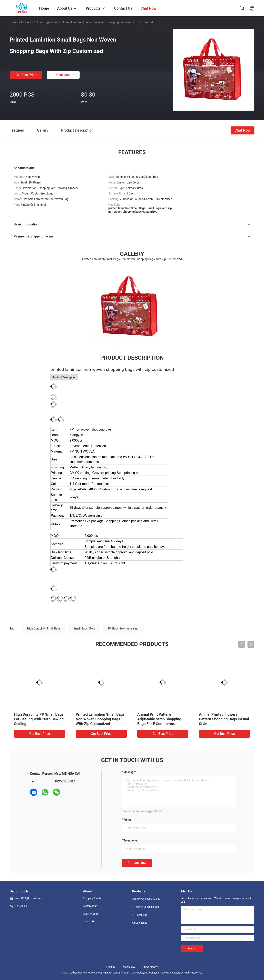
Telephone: (131, 840)
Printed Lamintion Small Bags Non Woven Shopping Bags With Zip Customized (100, 719)
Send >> (192, 949)
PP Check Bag (140, 915)
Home (13, 22)
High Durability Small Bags (44, 628)
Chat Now (63, 75)
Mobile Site (129, 967)
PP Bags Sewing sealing (123, 628)
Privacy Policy (150, 967)
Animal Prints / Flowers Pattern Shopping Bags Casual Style (224, 719)
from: (127, 820)
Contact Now (137, 863)
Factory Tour (90, 906)
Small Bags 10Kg (84, 628)
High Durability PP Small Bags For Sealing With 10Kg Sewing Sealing (39, 719)
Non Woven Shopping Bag (146, 899)
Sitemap (111, 967)
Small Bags (43, 22)
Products (27, 22)
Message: (130, 772)
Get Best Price (26, 75)
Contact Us (89, 922)
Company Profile (92, 898)
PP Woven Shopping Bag (145, 907)
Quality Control (91, 914)
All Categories (140, 923)
